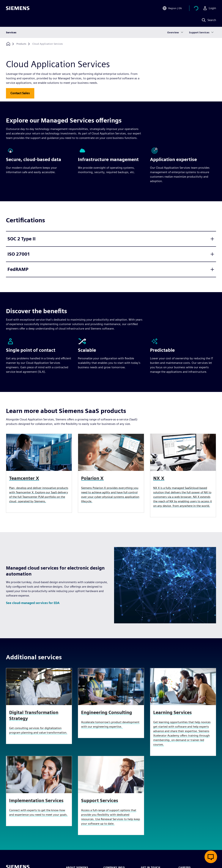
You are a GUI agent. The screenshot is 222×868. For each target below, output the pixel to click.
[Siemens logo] (18, 8)
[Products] (21, 44)
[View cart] (196, 8)
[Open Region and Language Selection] (172, 8)
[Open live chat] (211, 857)
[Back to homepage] (8, 44)
